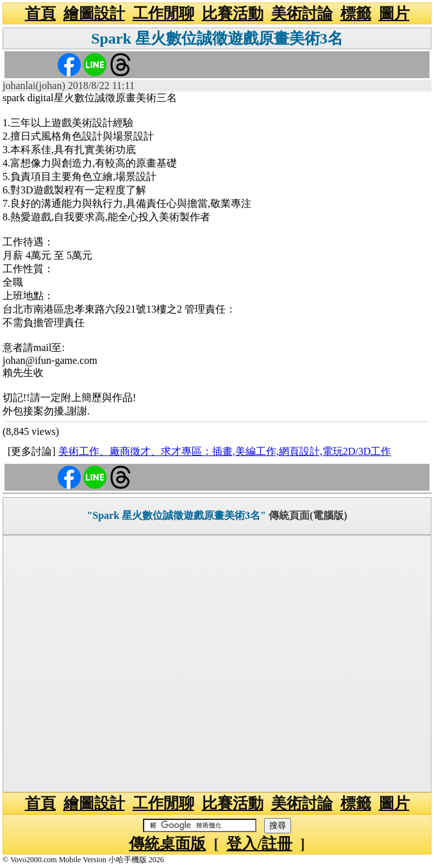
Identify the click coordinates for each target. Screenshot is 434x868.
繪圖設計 (94, 13)
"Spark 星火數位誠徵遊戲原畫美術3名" (176, 515)
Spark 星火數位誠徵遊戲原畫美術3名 (217, 38)
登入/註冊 (259, 844)
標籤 (356, 13)
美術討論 (302, 13)
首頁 (40, 13)
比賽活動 (233, 13)
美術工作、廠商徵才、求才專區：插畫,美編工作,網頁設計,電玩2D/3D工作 (225, 451)
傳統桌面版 (167, 844)
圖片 (394, 13)
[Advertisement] (217, 664)
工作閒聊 (163, 13)
